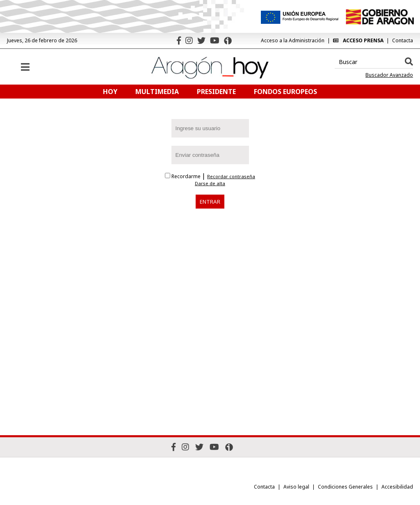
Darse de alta (210, 184)
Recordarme (183, 176)
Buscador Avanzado (389, 75)
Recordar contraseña (231, 177)
